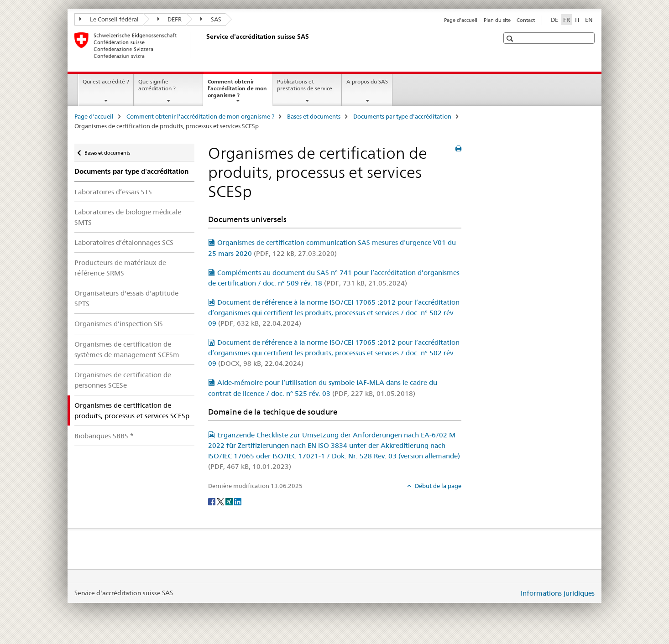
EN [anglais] (589, 20)
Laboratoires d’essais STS (113, 192)
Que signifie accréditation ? (157, 85)
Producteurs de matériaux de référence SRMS (120, 268)
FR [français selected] (567, 20)
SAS (211, 19)
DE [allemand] (554, 20)
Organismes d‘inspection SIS (119, 324)
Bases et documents (314, 116)
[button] (511, 39)
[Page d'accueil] (204, 45)
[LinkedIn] (238, 501)
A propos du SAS (367, 81)
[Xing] (230, 501)
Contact (526, 20)
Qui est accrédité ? (106, 81)
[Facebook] (212, 501)
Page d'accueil (461, 20)
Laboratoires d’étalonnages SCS (124, 242)
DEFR (170, 19)
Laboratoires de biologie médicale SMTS (128, 217)
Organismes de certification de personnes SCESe (123, 380)
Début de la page (437, 486)
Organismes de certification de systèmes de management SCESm (127, 349)
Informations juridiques (558, 593)
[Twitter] (221, 501)
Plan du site (497, 20)
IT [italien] (578, 20)
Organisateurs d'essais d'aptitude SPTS (126, 298)
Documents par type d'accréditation (402, 116)
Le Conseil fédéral (109, 19)
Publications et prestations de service (305, 85)
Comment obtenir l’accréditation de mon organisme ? (237, 91)
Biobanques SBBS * (104, 436)
